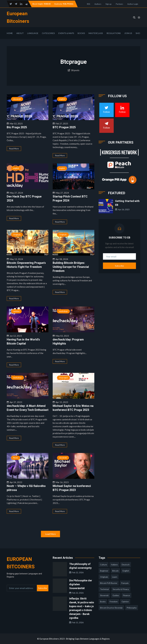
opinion (16, 311)
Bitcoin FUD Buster (109, 583)
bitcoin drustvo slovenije (111, 608)
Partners (119, 4)
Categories (48, 33)
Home (10, 33)
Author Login (133, 4)
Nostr (16, 458)
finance (126, 595)
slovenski (17, 99)
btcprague (63, 378)
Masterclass (96, 33)
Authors (98, 4)
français (125, 583)
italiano (114, 565)
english (62, 99)
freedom (114, 602)
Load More (50, 534)
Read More (14, 149)
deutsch (126, 565)
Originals (17, 235)
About (20, 33)
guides (116, 595)
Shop (138, 33)
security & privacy (121, 589)
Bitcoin (115, 571)
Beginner (104, 571)
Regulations (114, 33)
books (103, 602)
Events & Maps (66, 33)
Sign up (109, 4)
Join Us (128, 33)
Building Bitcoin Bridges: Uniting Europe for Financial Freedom (71, 267)
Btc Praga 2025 (17, 127)
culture (104, 565)
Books (81, 33)
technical (104, 589)
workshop (63, 311)
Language (33, 33)
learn (115, 577)
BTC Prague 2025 (64, 127)
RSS (89, 4)
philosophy (132, 608)
